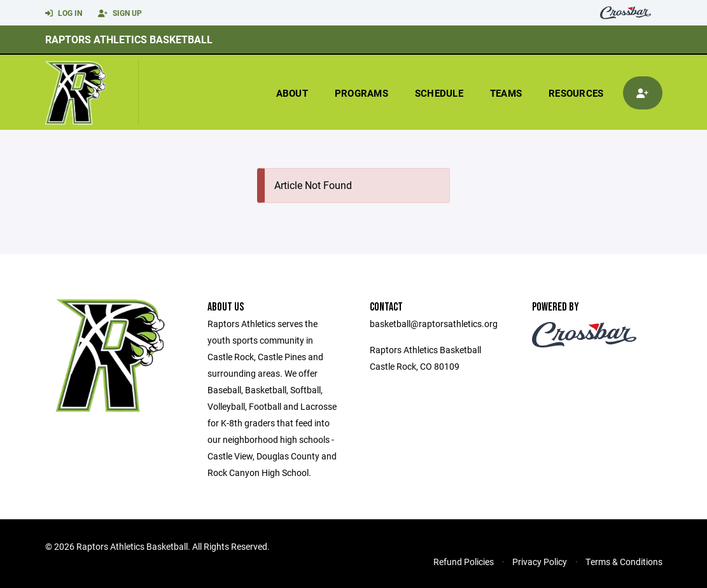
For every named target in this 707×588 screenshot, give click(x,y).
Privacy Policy (540, 562)
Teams (506, 93)
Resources (576, 93)
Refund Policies (464, 562)
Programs (361, 93)
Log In (64, 13)
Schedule (439, 93)
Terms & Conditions (624, 562)
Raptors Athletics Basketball (129, 39)
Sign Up (120, 13)
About (292, 93)
